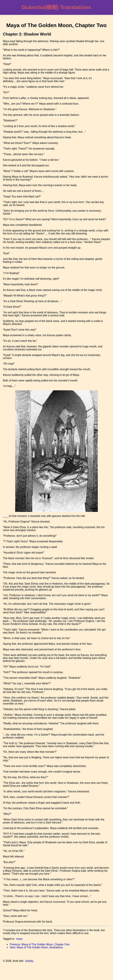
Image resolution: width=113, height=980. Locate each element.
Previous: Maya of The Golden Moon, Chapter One (40, 944)
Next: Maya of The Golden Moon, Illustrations (36, 947)
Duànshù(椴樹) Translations (56, 7)
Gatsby (29, 961)
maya (19, 939)
